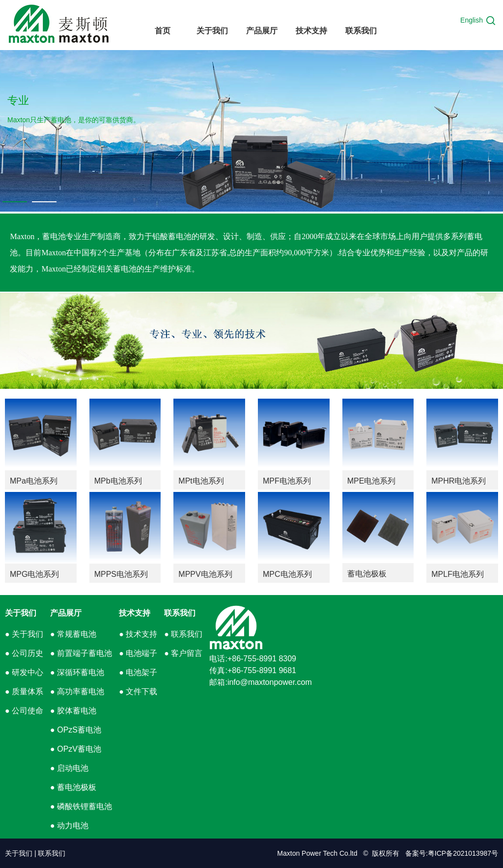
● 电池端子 (138, 653)
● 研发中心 (24, 672)
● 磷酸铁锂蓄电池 (81, 806)
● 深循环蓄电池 (77, 672)
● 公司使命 (24, 711)
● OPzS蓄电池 (76, 730)
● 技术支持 (138, 634)
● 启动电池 (69, 768)
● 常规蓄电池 (73, 634)
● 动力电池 (69, 826)
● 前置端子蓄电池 (81, 653)
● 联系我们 (183, 634)
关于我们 (21, 613)
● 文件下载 (138, 692)
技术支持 (135, 613)
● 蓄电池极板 (73, 787)
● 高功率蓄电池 (77, 692)
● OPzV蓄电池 (76, 749)
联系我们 (180, 613)
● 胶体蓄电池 (73, 711)
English (472, 20)
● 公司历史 (24, 653)
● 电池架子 (138, 672)
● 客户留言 (183, 653)
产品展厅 (66, 613)
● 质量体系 (24, 692)
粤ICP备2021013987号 (463, 853)
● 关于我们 (24, 634)
